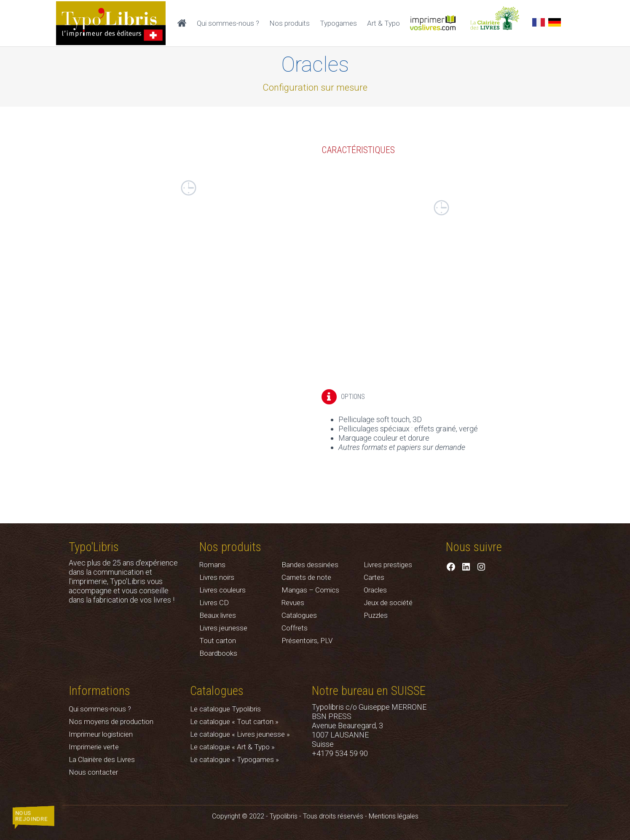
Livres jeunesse (223, 628)
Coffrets (295, 628)
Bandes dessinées (310, 565)
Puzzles (376, 615)
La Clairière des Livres (499, 23)
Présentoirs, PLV (307, 641)
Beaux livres (218, 615)
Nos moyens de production (111, 722)
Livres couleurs (223, 590)
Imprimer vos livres (436, 23)
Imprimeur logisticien (101, 734)
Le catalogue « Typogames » (235, 759)
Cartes (374, 577)
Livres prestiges (388, 565)
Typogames (338, 23)
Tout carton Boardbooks (218, 647)
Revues (293, 603)
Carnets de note (306, 577)
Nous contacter (93, 772)
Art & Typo (383, 23)
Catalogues (299, 615)
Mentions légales (394, 816)
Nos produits (290, 23)
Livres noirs (217, 577)
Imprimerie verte (94, 747)
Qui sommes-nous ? (228, 23)
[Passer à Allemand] (555, 23)
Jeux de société (388, 603)
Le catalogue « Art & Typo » (232, 747)
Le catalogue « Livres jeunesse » (240, 734)
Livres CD (214, 603)
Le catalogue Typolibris (225, 709)
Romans (212, 565)
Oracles (375, 590)
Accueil (182, 23)
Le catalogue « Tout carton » (234, 722)
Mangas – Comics (310, 590)
